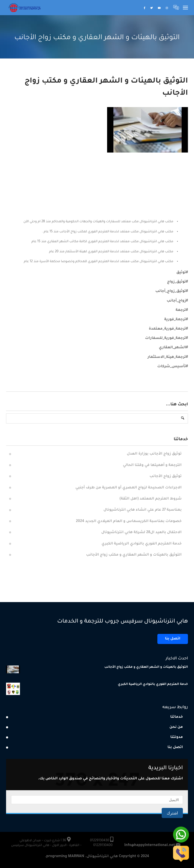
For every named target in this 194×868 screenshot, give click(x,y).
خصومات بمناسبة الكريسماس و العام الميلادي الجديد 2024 (129, 522)
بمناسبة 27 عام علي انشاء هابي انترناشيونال (143, 510)
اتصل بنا (173, 639)
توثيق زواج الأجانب (166, 477)
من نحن (176, 727)
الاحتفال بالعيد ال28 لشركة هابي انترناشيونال (141, 533)
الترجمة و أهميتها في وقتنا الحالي (152, 465)
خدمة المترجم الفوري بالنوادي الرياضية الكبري (142, 544)
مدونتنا (177, 737)
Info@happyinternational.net (150, 846)
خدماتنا (177, 717)
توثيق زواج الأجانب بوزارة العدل (154, 454)
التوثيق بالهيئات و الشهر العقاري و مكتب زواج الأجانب (134, 555)
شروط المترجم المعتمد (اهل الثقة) (151, 499)
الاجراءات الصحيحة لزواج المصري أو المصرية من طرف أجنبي (128, 488)
